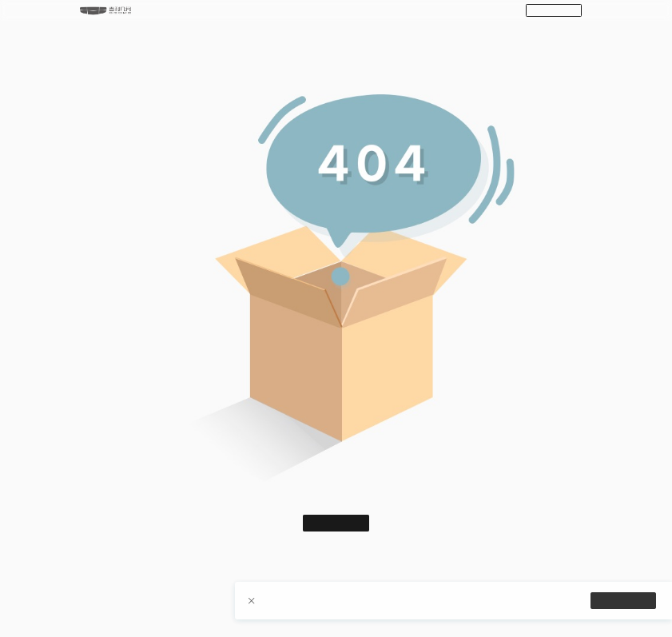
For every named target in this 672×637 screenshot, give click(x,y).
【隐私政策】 (410, 605)
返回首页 (336, 524)
